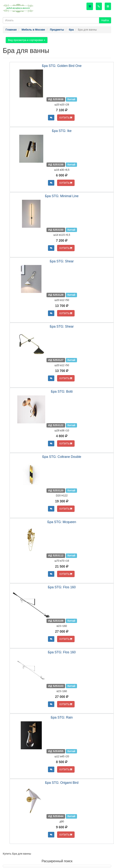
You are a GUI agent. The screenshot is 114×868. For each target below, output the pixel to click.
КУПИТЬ (66, 118)
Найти (105, 20)
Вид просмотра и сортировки (27, 40)
